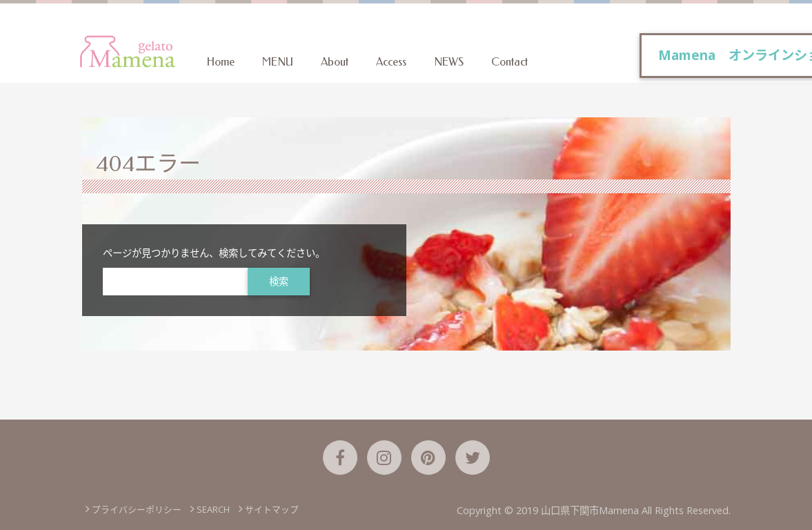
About (335, 62)
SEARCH (213, 509)
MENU (278, 62)
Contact (509, 62)
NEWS (449, 62)
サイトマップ (272, 509)
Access (391, 62)
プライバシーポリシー (137, 509)
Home (221, 62)
